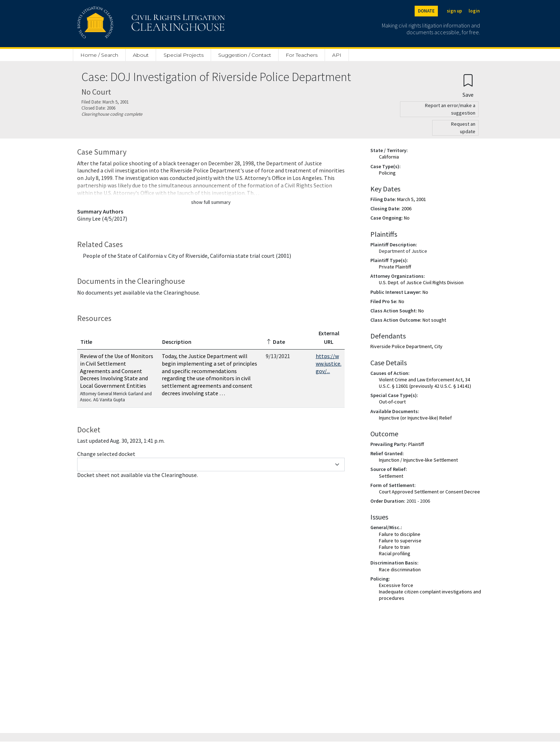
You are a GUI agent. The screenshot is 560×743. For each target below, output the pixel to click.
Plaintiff (416, 444)
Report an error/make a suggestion (450, 109)
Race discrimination (400, 569)
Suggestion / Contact (245, 55)
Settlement (391, 476)
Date (276, 342)
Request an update (463, 128)
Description (177, 342)
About (141, 55)
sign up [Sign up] (454, 11)
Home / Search (99, 55)
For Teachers (302, 55)
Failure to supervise (400, 541)
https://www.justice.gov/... (329, 363)
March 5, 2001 (412, 199)
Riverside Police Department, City (406, 346)
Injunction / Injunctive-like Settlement (418, 460)
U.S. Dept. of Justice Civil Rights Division (421, 282)
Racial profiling (395, 553)
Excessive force (396, 585)
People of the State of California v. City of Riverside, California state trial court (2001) (187, 256)
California (389, 157)
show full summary (211, 202)
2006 (406, 209)
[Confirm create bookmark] (468, 86)
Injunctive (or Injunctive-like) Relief (415, 418)
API (337, 55)
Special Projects (184, 55)
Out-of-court (392, 402)
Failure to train (394, 547)
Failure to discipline (400, 534)
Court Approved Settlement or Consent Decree (429, 492)
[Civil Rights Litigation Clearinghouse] (131, 24)
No (407, 218)
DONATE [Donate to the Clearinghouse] (426, 11)
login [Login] (474, 11)
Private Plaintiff (395, 267)
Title (86, 342)
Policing (387, 173)
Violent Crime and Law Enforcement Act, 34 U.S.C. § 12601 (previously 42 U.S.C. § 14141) (425, 383)
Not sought (434, 320)
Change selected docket (106, 454)
